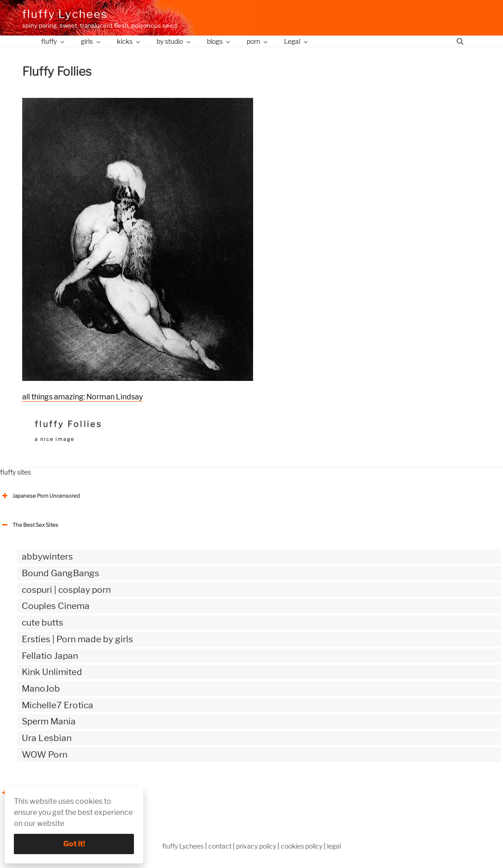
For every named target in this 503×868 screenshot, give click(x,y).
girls (91, 41)
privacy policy (256, 846)
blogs (219, 41)
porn (258, 41)
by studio (174, 41)
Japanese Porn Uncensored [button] (40, 496)
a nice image (55, 439)
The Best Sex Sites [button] (29, 525)
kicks (129, 41)
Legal (297, 41)
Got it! (74, 844)
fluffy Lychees (65, 14)
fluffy (53, 41)
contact (220, 846)
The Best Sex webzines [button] (35, 793)
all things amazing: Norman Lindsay (82, 397)
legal (334, 846)
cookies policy (302, 846)
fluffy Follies (68, 424)
